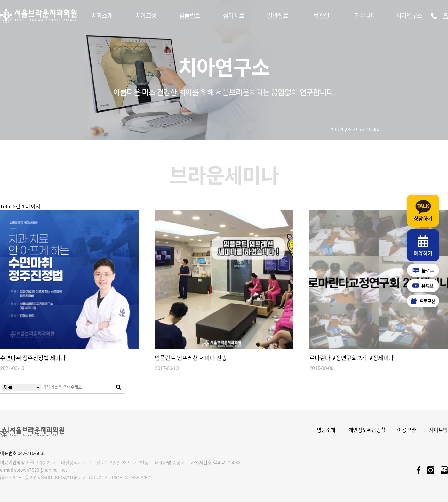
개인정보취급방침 (367, 430)
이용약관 (406, 430)
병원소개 (326, 430)
